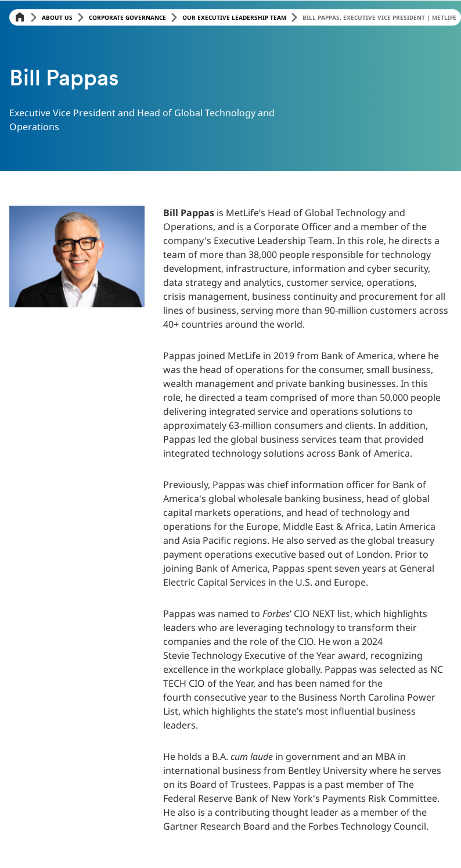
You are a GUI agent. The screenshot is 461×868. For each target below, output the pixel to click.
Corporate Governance (127, 17)
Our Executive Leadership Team (234, 17)
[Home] (20, 18)
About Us (57, 17)
